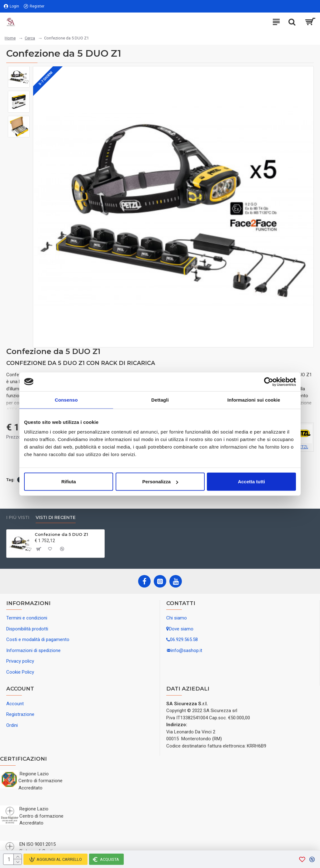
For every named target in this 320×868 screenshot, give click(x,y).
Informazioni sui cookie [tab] (254, 400)
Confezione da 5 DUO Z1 (61, 534)
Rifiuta (69, 482)
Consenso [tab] (66, 400)
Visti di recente (56, 518)
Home (10, 38)
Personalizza (160, 482)
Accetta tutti (251, 482)
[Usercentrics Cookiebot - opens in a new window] (269, 382)
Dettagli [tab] (160, 400)
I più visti (18, 518)
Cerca (30, 38)
